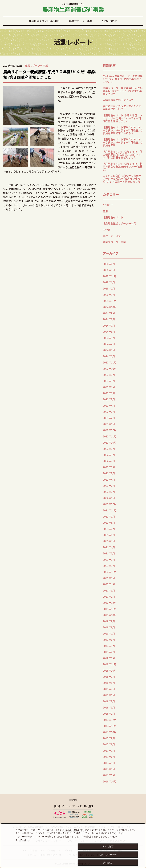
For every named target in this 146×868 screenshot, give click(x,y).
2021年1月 (109, 566)
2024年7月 (109, 325)
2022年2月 (109, 492)
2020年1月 (109, 596)
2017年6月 (109, 757)
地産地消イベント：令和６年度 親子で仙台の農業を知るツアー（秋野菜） (123, 166)
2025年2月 (109, 288)
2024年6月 (109, 332)
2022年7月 (109, 461)
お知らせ (108, 205)
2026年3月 (109, 270)
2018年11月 (110, 664)
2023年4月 (109, 406)
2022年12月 (110, 430)
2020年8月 (109, 578)
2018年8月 (109, 683)
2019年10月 (110, 615)
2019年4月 (109, 652)
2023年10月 (110, 369)
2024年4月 (109, 344)
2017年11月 (110, 726)
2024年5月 (109, 338)
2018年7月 (109, 689)
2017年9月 (109, 738)
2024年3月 (109, 350)
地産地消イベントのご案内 (44, 21)
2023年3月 (109, 412)
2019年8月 (109, 627)
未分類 (107, 230)
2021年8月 (109, 523)
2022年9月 (109, 449)
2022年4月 (109, 479)
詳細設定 (108, 863)
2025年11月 (110, 276)
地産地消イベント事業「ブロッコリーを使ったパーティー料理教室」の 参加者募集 (123, 142)
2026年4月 (109, 264)
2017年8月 (109, 744)
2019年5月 (109, 646)
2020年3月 (109, 590)
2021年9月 (109, 516)
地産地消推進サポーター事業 (119, 223)
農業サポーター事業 (81, 21)
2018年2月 (109, 713)
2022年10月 (110, 442)
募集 (105, 211)
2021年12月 (110, 504)
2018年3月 (109, 707)
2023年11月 (110, 362)
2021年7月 (109, 529)
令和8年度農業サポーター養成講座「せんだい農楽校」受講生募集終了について (123, 79)
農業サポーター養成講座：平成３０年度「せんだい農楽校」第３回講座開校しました (49, 74)
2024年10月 (110, 307)
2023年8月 (109, 381)
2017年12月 (110, 720)
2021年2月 (109, 560)
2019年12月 (110, 603)
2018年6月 (109, 695)
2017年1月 (109, 775)
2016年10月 (110, 781)
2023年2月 (109, 418)
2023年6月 (109, 393)
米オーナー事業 (112, 236)
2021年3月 (109, 553)
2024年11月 (110, 301)
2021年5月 (109, 541)
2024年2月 (109, 356)
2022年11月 (110, 436)
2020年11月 (110, 572)
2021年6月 (109, 535)
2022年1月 (109, 498)
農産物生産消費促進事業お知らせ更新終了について (122, 108)
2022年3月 (109, 486)
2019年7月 (109, 633)
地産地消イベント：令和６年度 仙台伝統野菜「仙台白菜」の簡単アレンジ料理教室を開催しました (123, 154)
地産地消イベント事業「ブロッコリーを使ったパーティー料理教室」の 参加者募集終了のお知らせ (123, 130)
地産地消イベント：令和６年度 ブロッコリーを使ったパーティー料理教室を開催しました (123, 118)
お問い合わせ (109, 21)
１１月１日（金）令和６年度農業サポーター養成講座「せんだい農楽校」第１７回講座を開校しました (122, 179)
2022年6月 (109, 467)
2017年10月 (110, 732)
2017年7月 (109, 751)
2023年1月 (109, 424)
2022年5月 (109, 473)
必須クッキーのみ (108, 855)
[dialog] (73, 845)
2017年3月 (109, 769)
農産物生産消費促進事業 (73, 8)
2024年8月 (109, 319)
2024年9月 (109, 313)
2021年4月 (109, 547)
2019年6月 (109, 640)
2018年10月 (110, 670)
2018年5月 (109, 701)
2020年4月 (109, 584)
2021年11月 (110, 510)
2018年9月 (109, 677)
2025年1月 (109, 295)
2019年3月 (109, 658)
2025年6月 (109, 282)
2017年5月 (109, 763)
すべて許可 (108, 846)
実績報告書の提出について (118, 100)
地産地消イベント (113, 217)
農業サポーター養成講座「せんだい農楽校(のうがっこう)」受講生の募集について (123, 91)
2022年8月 (109, 455)
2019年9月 (109, 621)
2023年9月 (109, 375)
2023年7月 (109, 387)
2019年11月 (110, 609)
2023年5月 (109, 399)
